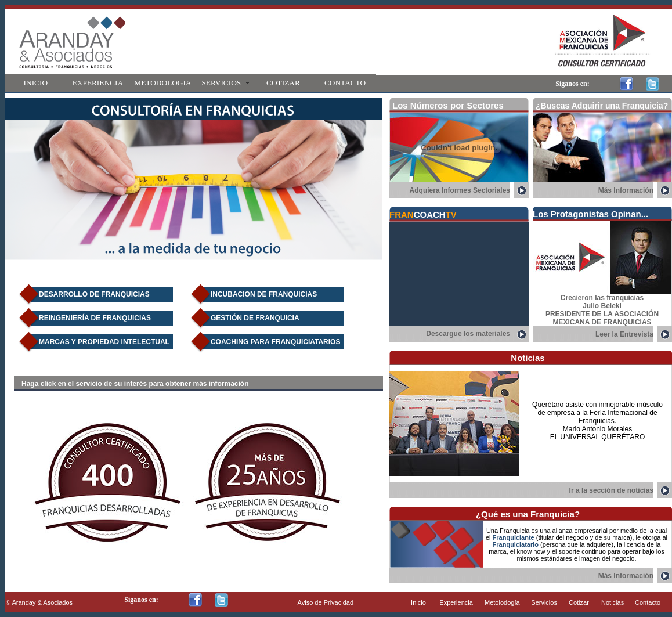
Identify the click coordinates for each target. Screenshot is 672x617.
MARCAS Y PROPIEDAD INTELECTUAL (104, 342)
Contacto (648, 602)
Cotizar (579, 602)
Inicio (418, 602)
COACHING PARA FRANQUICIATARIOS (276, 342)
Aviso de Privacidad (326, 602)
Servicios (544, 602)
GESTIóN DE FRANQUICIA (255, 318)
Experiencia (456, 602)
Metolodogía (502, 602)
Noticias (613, 602)
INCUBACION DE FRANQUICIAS (264, 294)
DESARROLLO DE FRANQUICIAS (94, 294)
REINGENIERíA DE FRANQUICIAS (95, 318)
